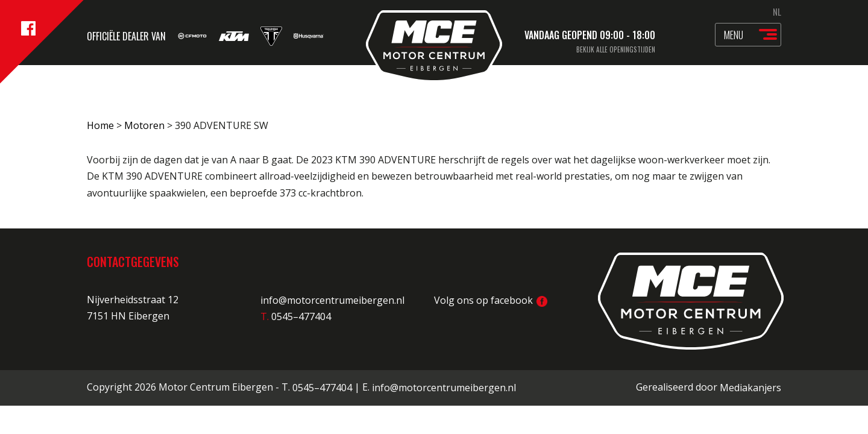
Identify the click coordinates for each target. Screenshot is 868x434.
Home (100, 125)
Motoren (144, 125)
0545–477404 (322, 388)
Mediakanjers (750, 388)
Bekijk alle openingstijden (616, 49)
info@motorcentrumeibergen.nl (332, 300)
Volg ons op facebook (491, 300)
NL (777, 11)
